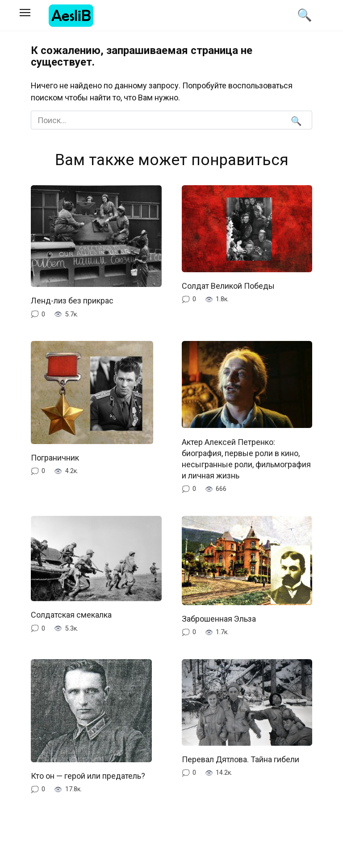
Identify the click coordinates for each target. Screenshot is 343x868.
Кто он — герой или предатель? (88, 776)
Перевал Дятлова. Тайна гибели (241, 759)
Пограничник (56, 458)
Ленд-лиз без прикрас (72, 301)
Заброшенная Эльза (219, 619)
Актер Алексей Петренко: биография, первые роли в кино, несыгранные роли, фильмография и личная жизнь (246, 459)
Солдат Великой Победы (228, 286)
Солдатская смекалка (71, 615)
